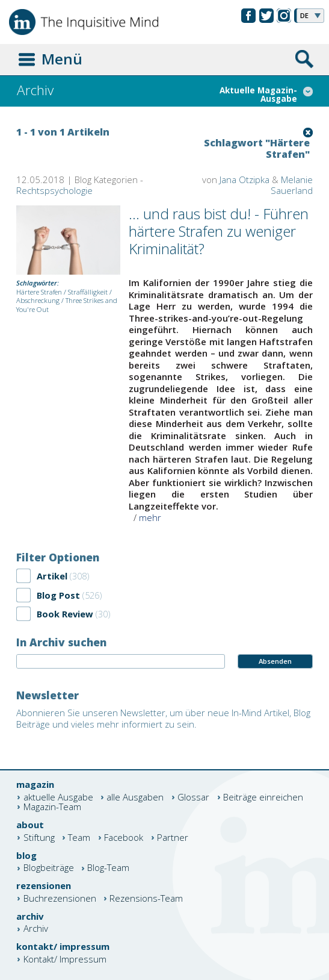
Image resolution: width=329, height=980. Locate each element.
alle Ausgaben (135, 797)
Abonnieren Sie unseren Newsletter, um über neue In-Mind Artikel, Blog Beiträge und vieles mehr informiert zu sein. (163, 719)
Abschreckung (38, 300)
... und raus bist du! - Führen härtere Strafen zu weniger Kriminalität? (219, 231)
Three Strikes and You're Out (67, 305)
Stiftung (39, 838)
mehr (150, 517)
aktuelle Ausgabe (58, 797)
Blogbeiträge (49, 868)
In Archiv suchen (61, 642)
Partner (173, 838)
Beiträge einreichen (263, 797)
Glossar (193, 797)
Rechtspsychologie (54, 190)
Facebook (124, 838)
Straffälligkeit (88, 292)
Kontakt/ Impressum (65, 959)
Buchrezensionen (60, 898)
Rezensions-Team (146, 898)
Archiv (36, 929)
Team (79, 838)
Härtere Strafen (39, 292)
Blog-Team (108, 868)
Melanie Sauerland (292, 185)
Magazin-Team (52, 807)
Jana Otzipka (244, 179)
